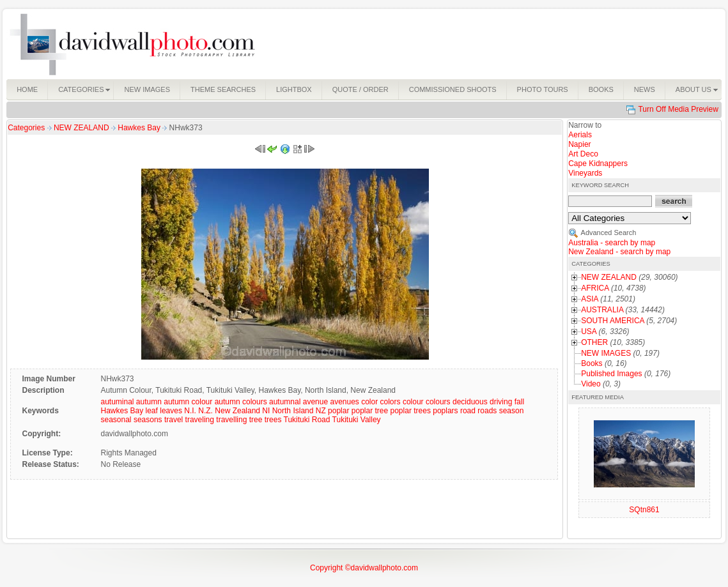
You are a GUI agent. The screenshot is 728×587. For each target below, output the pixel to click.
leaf (152, 411)
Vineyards (585, 173)
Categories (26, 128)
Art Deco (583, 154)
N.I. (190, 411)
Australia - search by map (612, 243)
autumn (149, 402)
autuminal (117, 402)
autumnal (285, 402)
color (369, 402)
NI (266, 411)
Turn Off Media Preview (678, 109)
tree (256, 420)
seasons (148, 420)
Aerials (580, 135)
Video (591, 384)
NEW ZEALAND (82, 128)
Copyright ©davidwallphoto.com (364, 568)
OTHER (594, 342)
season (512, 411)
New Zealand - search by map (619, 252)
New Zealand (237, 411)
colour (413, 402)
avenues (344, 402)
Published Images (611, 374)
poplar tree (370, 411)
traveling (200, 420)
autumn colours (241, 402)
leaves (171, 411)
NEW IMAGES (606, 353)
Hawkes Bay (140, 128)
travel (174, 420)
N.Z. (205, 411)
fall (519, 402)
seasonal (116, 420)
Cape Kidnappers (598, 164)
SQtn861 (644, 510)
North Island (293, 411)
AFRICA (595, 288)
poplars (445, 411)
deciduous (470, 402)
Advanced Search (609, 233)
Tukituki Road (307, 420)
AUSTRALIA (602, 310)
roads (487, 411)
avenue (315, 402)
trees (273, 420)
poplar (338, 411)
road (468, 411)
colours (438, 402)
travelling (231, 420)
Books (592, 363)
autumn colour (188, 402)
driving (501, 402)
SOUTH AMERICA (613, 321)
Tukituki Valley (357, 420)
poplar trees (411, 411)
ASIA (590, 299)
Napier (579, 144)
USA (589, 332)
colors (391, 402)
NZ (321, 411)
